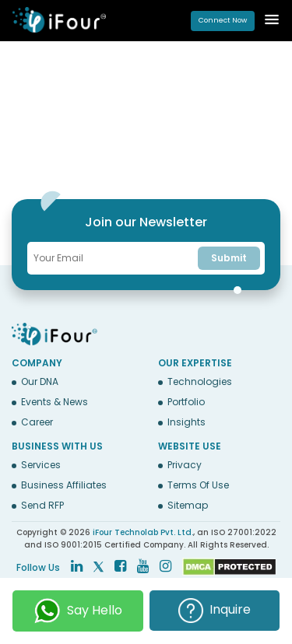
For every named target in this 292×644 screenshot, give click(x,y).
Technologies (200, 382)
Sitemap (188, 506)
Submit (229, 258)
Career (37, 422)
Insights (186, 422)
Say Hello (78, 611)
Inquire (215, 611)
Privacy (185, 465)
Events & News (55, 402)
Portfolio (186, 402)
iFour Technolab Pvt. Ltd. (143, 532)
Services (41, 465)
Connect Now (223, 20)
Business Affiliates (64, 485)
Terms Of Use (198, 485)
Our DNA (40, 382)
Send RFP (42, 506)
